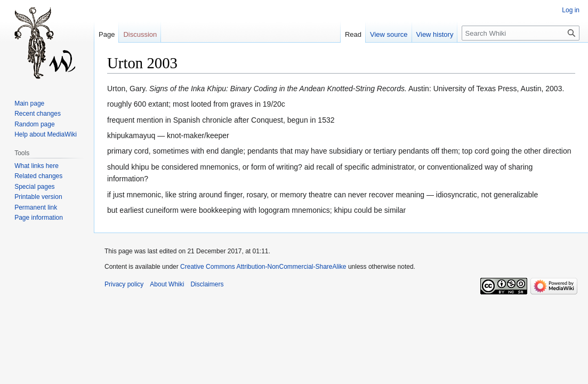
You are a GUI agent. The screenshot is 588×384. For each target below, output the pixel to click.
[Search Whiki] (521, 33)
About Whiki (167, 284)
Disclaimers (207, 284)
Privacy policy (124, 284)
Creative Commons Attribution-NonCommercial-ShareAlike (263, 267)
